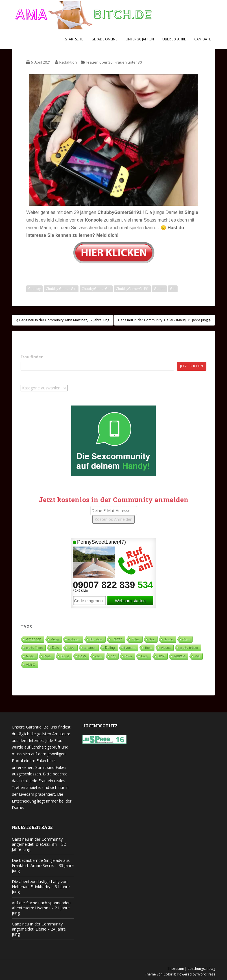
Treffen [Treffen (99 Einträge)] (117, 639)
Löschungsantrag (201, 969)
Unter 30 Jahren (140, 39)
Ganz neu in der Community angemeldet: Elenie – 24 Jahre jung (39, 929)
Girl (173, 289)
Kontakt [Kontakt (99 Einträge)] (180, 656)
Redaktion (68, 62)
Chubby (34, 289)
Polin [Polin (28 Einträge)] (128, 656)
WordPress (206, 974)
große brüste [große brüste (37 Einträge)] (189, 648)
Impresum (176, 969)
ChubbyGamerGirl (96, 289)
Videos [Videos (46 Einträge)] (166, 648)
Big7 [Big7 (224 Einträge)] (161, 656)
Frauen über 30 (99, 62)
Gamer (159, 289)
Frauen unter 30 (128, 62)
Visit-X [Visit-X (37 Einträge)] (30, 665)
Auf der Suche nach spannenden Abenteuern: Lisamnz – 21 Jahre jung (41, 908)
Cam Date (203, 39)
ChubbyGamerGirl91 (132, 289)
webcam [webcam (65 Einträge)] (74, 639)
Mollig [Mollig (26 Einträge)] (55, 639)
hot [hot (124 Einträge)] (113, 656)
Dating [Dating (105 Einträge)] (110, 648)
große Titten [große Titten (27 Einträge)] (34, 648)
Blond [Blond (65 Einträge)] (65, 656)
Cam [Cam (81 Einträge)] (186, 639)
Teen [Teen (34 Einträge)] (148, 648)
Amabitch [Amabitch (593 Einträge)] (34, 639)
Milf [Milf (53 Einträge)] (197, 656)
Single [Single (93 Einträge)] (168, 639)
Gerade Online (104, 39)
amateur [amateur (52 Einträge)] (90, 648)
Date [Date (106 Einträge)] (55, 648)
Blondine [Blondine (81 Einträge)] (96, 639)
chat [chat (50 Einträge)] (99, 656)
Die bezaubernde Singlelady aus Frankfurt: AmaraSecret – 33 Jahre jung (43, 865)
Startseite (74, 39)
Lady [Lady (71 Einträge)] (145, 656)
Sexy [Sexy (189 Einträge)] (82, 656)
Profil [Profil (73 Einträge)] (48, 656)
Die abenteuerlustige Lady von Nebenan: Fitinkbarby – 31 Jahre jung (41, 887)
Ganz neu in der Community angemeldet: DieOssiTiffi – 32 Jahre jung (39, 844)
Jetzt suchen (192, 366)
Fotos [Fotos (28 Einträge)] (136, 639)
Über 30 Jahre (174, 39)
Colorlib (170, 974)
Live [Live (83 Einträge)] (71, 648)
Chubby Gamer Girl (61, 289)
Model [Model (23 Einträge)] (30, 656)
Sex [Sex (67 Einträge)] (152, 639)
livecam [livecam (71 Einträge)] (130, 648)
